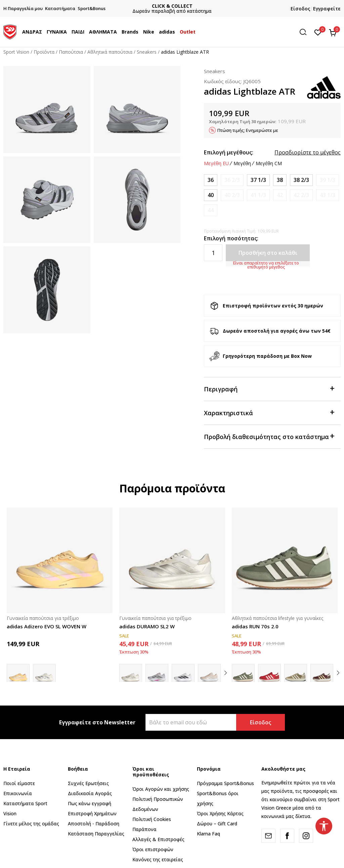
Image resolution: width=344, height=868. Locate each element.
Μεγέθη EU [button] (216, 163)
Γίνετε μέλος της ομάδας (31, 824)
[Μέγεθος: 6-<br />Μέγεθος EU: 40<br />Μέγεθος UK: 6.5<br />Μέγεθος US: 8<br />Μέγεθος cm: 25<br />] (211, 195)
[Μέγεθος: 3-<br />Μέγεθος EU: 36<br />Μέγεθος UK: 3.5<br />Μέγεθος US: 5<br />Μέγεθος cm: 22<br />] (211, 180)
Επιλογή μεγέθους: (229, 152)
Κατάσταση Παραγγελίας (96, 834)
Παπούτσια (71, 52)
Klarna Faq (208, 834)
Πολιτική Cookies (152, 819)
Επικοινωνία (18, 793)
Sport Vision (16, 52)
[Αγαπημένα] (318, 32)
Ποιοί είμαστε (19, 783)
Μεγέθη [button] (242, 163)
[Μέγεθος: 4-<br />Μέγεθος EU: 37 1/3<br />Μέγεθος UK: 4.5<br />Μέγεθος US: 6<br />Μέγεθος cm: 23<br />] (258, 180)
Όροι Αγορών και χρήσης (161, 789)
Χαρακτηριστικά (269, 412)
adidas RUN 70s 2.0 (255, 626)
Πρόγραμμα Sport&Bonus (225, 783)
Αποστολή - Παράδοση (94, 824)
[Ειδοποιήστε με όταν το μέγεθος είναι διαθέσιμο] (232, 180)
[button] (305, 32)
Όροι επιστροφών (153, 849)
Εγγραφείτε (327, 9)
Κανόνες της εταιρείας (158, 859)
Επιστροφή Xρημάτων (92, 813)
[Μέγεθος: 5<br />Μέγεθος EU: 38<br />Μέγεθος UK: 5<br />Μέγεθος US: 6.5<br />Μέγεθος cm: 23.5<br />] (280, 180)
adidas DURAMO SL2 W (147, 626)
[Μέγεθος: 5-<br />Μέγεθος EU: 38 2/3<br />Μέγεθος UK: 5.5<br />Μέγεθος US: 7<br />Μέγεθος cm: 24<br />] (301, 180)
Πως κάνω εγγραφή (90, 803)
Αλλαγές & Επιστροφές (158, 839)
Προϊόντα (44, 52)
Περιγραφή (269, 389)
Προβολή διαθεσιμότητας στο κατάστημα (269, 436)
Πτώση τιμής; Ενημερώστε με (248, 130)
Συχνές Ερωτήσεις (88, 783)
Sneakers (147, 52)
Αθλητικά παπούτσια (110, 52)
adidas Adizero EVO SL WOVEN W (47, 626)
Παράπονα (144, 829)
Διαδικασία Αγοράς (90, 793)
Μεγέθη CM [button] (269, 163)
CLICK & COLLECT (224, 6)
